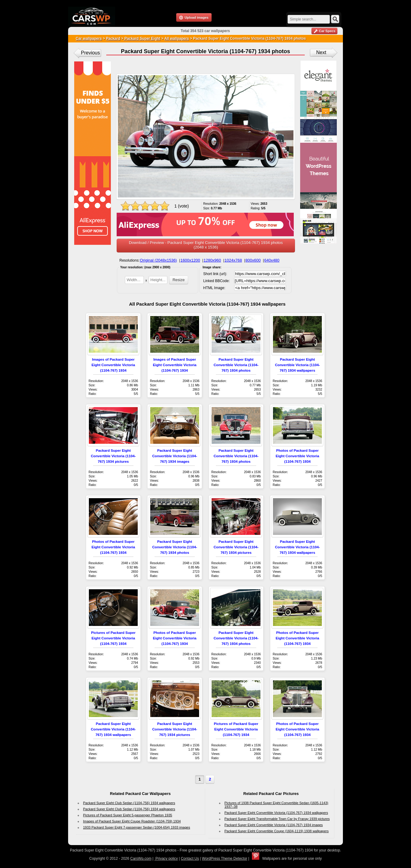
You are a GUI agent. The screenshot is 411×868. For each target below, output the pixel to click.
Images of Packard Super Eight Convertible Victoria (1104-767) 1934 (113, 365)
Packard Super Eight (142, 39)
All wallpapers (177, 39)
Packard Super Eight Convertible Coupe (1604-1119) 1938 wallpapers (276, 831)
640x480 (272, 260)
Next (321, 52)
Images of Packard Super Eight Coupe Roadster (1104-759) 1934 (132, 821)
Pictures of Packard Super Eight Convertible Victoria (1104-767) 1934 (113, 638)
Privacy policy (166, 859)
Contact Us (190, 859)
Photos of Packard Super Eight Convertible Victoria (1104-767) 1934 (298, 456)
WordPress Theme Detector (224, 859)
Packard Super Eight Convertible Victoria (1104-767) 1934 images (175, 456)
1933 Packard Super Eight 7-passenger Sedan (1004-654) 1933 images (136, 827)
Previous (90, 53)
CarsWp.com (141, 859)
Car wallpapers (89, 39)
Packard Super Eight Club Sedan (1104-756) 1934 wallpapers (129, 803)
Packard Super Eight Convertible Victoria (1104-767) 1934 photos (236, 365)
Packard (113, 39)
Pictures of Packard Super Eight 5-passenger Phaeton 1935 (128, 815)
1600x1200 (190, 260)
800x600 (253, 260)
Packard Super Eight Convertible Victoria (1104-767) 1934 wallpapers (297, 365)
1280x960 (212, 260)
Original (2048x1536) (158, 260)
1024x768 (233, 260)
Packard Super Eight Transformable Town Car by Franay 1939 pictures (277, 819)
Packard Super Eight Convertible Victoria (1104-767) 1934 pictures (113, 456)
